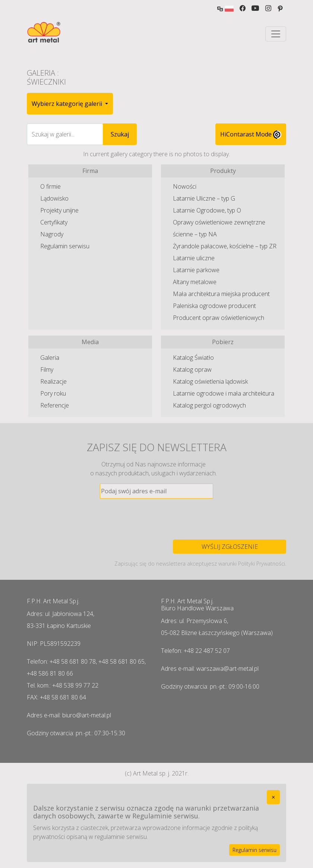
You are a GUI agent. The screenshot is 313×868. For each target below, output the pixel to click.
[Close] (273, 797)
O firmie (50, 186)
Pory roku (53, 393)
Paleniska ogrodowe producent (214, 306)
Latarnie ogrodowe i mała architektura (224, 393)
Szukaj (120, 134)
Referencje (55, 405)
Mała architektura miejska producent (221, 294)
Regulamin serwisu (65, 246)
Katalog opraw (192, 369)
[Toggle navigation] (276, 34)
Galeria (50, 358)
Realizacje (53, 381)
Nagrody (52, 234)
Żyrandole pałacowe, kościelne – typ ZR (225, 246)
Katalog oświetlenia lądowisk (210, 381)
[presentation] (156, 519)
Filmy (47, 369)
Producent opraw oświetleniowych (219, 318)
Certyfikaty (54, 222)
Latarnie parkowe (196, 270)
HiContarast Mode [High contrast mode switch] (251, 135)
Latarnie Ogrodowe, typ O (207, 210)
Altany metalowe (195, 282)
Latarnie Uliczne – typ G (204, 198)
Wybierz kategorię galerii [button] (68, 104)
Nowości (185, 186)
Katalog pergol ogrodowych (209, 405)
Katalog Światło (193, 358)
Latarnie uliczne (194, 258)
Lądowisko (54, 198)
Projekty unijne (59, 210)
